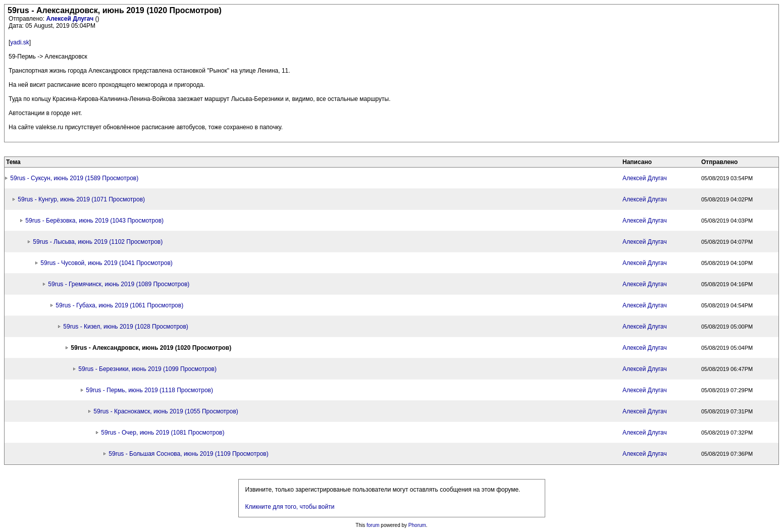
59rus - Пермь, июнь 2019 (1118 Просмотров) (149, 390)
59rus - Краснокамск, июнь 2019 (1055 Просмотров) (166, 411)
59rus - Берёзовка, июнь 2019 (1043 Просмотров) (94, 221)
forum (373, 525)
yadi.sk (19, 42)
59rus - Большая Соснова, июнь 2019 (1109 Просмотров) (188, 454)
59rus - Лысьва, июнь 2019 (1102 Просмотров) (98, 242)
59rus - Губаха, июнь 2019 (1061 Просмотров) (119, 305)
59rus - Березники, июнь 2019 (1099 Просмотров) (147, 369)
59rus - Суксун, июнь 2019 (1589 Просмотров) (74, 178)
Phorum (417, 525)
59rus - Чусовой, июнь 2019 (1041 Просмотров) (106, 263)
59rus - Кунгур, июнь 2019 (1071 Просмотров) (81, 199)
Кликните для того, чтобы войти (290, 507)
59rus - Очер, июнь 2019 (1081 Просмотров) (163, 433)
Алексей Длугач (70, 19)
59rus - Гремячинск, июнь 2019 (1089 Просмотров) (119, 284)
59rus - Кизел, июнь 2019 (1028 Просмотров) (126, 327)
